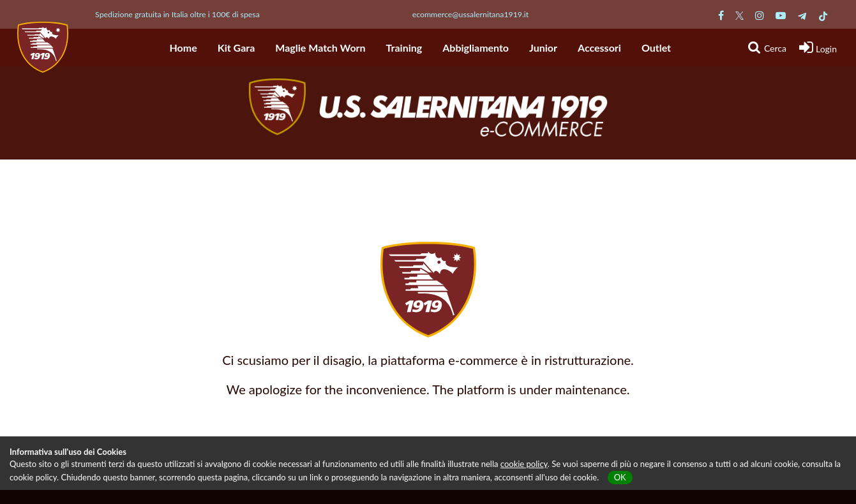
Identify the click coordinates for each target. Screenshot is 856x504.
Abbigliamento (476, 48)
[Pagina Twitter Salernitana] (740, 15)
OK (620, 477)
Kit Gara (237, 48)
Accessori (599, 48)
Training (404, 48)
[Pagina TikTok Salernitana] (823, 15)
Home (184, 48)
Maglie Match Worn (320, 48)
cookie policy (524, 464)
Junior (543, 48)
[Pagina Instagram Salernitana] (760, 15)
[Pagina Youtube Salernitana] (781, 15)
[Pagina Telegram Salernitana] (802, 15)
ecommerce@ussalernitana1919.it (471, 14)
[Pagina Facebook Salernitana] (721, 15)
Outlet (656, 48)
